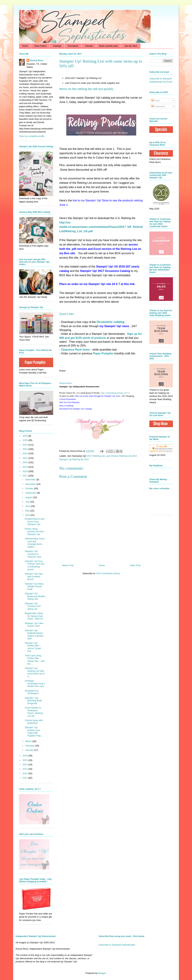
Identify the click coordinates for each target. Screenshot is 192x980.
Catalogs (57, 46)
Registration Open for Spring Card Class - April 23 (34, 616)
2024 (25, 445)
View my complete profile (32, 136)
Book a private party (109, 46)
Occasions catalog (110, 322)
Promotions (73, 46)
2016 (25, 756)
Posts (156, 101)
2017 (25, 476)
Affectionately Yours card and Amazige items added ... (35, 543)
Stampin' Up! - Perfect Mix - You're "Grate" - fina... (34, 647)
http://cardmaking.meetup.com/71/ (116, 393)
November (31, 484)
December (31, 480)
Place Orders (40, 46)
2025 (25, 440)
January (30, 750)
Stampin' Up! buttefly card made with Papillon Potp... (34, 732)
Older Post (135, 565)
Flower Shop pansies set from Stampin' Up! (34, 532)
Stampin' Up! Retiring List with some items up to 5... (35, 672)
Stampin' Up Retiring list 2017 (74, 459)
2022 (25, 453)
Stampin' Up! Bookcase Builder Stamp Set (35, 596)
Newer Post (68, 565)
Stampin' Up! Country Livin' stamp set (33, 606)
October (30, 488)
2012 (25, 773)
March (29, 741)
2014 (25, 765)
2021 (25, 458)
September (31, 493)
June (28, 506)
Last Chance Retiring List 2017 (121, 456)
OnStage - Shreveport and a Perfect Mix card (35, 683)
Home (25, 46)
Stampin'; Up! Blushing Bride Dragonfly (33, 701)
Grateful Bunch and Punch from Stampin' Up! (34, 522)
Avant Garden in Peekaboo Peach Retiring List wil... (34, 712)
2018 (25, 471)
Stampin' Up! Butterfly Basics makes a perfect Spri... (34, 635)
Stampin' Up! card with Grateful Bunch (34, 576)
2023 (25, 449)
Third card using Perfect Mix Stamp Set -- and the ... (35, 660)
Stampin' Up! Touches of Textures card (33, 554)
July (28, 502)
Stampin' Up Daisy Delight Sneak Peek (34, 586)
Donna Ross (66, 383)
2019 (25, 467)
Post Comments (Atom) (108, 573)
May (28, 511)
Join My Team (131, 46)
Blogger (102, 973)
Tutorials (89, 46)
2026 (25, 436)
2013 (25, 769)
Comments (158, 106)
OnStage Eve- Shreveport (32, 692)
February (30, 746)
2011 (25, 778)
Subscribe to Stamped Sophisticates (117, 945)
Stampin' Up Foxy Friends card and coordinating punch (35, 565)
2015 (25, 760)
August (29, 497)
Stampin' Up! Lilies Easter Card (34, 625)
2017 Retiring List (96, 456)
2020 (25, 462)
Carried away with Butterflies (34, 722)
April (28, 515)
